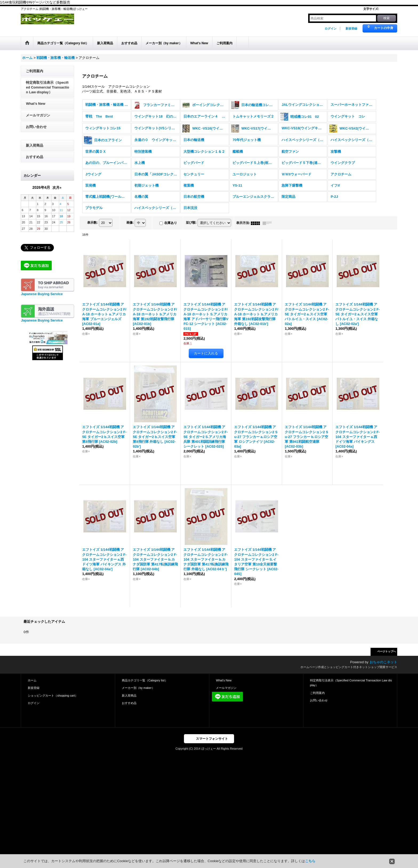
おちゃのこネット (383, 666)
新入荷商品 (35, 150)
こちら (310, 861)
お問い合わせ (36, 131)
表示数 (93, 227)
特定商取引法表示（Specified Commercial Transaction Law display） (47, 92)
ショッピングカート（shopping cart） (53, 700)
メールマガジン (38, 120)
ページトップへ (387, 656)
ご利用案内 (35, 75)
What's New (35, 108)
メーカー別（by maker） (138, 692)
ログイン (331, 29)
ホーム (32, 685)
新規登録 (351, 29)
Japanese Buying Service (42, 298)
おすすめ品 (35, 161)
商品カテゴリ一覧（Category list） (145, 685)
